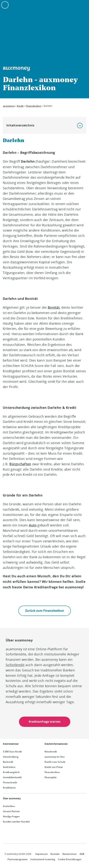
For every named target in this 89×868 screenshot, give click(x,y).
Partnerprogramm (17, 859)
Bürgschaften (20, 464)
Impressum (41, 854)
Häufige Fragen (11, 816)
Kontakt (55, 854)
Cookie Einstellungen (70, 859)
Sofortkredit (15, 665)
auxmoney (9, 106)
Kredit (20, 106)
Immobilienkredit (12, 777)
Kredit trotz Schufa (55, 762)
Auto (33, 525)
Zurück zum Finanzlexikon (45, 611)
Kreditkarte (9, 788)
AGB (82, 854)
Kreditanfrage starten (45, 722)
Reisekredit (51, 752)
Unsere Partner (11, 811)
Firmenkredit (10, 782)
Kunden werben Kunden (16, 822)
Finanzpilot (51, 777)
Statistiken (9, 806)
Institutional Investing (43, 859)
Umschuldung (11, 757)
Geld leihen (9, 767)
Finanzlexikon (33, 106)
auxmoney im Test (55, 757)
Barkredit (8, 762)
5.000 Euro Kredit (12, 752)
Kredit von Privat (54, 767)
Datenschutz (70, 854)
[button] (80, 125)
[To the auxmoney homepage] (16, 69)
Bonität (54, 307)
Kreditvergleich (11, 772)
